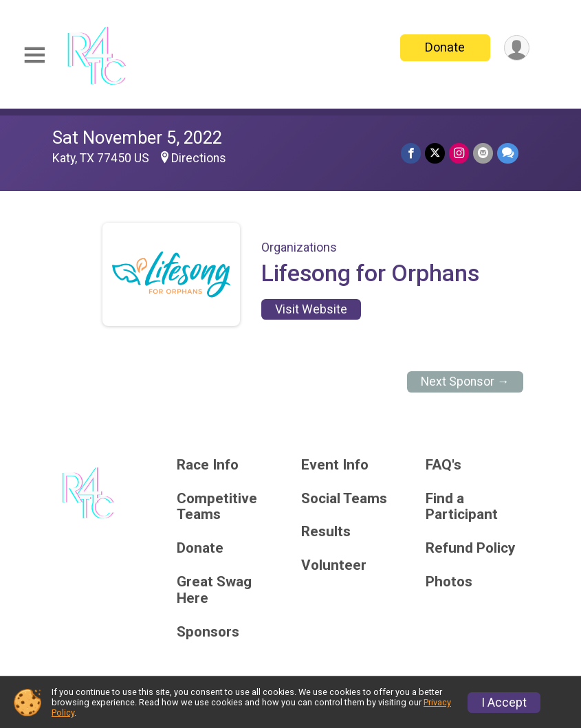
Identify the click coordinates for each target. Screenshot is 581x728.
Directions (199, 158)
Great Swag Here (214, 590)
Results (326, 532)
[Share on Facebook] (411, 153)
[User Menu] (517, 48)
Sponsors (208, 632)
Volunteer (334, 565)
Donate (445, 47)
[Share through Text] (508, 153)
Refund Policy (470, 548)
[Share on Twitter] (435, 153)
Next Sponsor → (465, 382)
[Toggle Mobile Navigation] (34, 55)
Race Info (208, 465)
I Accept (504, 703)
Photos (449, 582)
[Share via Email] (483, 153)
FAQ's (443, 465)
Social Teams (344, 499)
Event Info (335, 465)
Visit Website (311, 309)
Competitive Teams (217, 507)
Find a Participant (462, 507)
